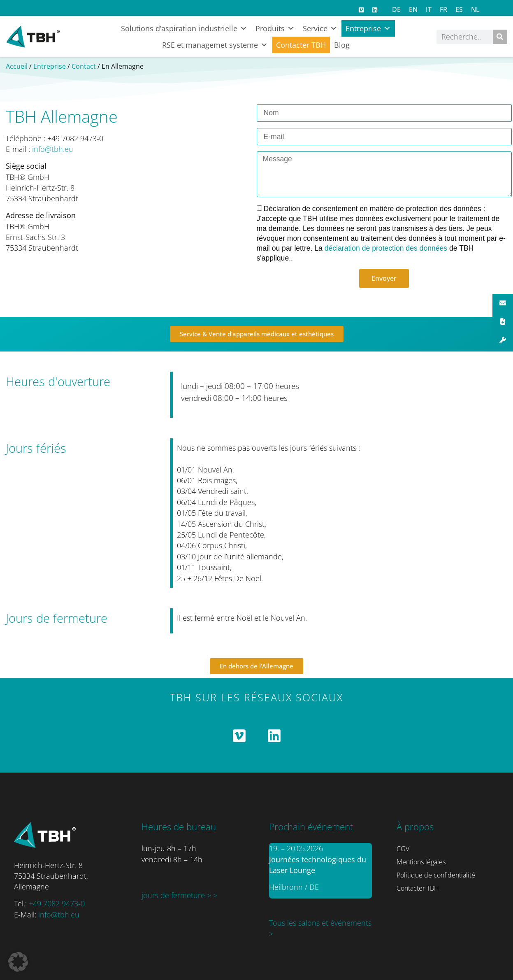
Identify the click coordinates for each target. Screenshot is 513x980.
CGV (403, 849)
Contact (84, 66)
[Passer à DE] (396, 9)
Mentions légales (421, 862)
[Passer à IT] (429, 9)
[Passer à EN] (413, 9)
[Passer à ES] (459, 9)
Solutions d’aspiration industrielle (184, 28)
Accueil (17, 66)
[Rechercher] (500, 37)
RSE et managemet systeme (215, 45)
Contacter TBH (301, 45)
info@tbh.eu (53, 149)
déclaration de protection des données (387, 248)
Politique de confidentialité (436, 875)
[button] (18, 962)
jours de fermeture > (177, 895)
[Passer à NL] (475, 9)
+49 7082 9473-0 (57, 903)
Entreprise (368, 28)
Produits (275, 28)
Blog (342, 45)
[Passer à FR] (443, 9)
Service (320, 28)
